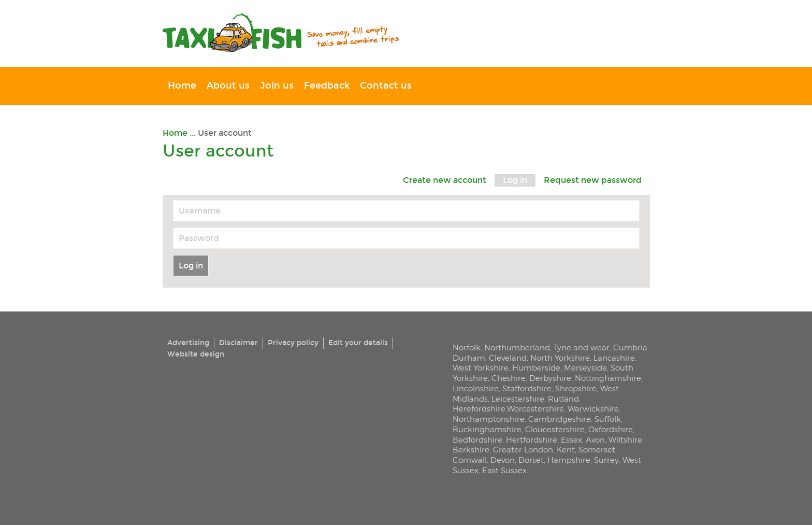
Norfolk (467, 347)
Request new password (593, 180)
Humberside (536, 368)
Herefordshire (479, 409)
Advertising (188, 343)
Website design (196, 354)
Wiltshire (625, 440)
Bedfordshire (477, 440)
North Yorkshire (560, 358)
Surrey (606, 460)
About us (228, 86)
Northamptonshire (489, 419)
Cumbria (630, 347)
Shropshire (576, 388)
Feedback (327, 86)
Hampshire (569, 460)
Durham (469, 358)
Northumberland (517, 347)
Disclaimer (238, 343)
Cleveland (508, 358)
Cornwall (470, 460)
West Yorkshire (481, 368)
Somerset (597, 450)
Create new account (445, 180)
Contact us (386, 86)
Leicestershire (518, 399)
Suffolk (608, 419)
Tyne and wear (582, 347)
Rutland (563, 399)
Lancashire (614, 358)
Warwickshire (593, 409)
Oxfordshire (611, 429)
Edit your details (358, 343)
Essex (571, 440)
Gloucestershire (555, 429)
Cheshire (509, 378)
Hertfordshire (532, 440)
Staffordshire (527, 388)
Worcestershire (535, 409)
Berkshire (471, 450)
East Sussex (504, 470)
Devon (503, 460)
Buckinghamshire (487, 429)
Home (182, 86)
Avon (595, 440)
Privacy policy (293, 343)
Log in (519, 180)
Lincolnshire (476, 388)
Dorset (531, 460)
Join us (277, 86)
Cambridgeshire (560, 419)
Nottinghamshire (608, 378)
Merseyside (585, 368)
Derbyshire (550, 378)
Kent (566, 450)
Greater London (523, 450)
